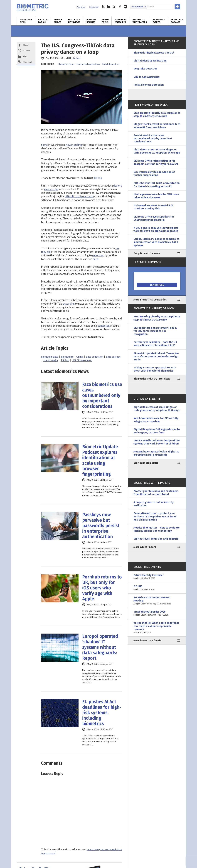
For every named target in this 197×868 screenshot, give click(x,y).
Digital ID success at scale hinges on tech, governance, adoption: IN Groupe (157, 151)
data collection (95, 357)
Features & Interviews (74, 21)
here (95, 259)
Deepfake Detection (145, 69)
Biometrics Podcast (177, 21)
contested (104, 326)
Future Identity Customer (157, 577)
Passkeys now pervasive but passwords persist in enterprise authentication (101, 526)
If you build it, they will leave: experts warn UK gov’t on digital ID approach (156, 229)
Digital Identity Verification (150, 61)
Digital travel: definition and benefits (156, 539)
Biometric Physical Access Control (154, 53)
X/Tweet (27, 51)
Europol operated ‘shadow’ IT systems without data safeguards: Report (100, 647)
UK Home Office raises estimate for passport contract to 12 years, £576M (156, 162)
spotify (126, 7)
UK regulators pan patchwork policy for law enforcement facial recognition (155, 331)
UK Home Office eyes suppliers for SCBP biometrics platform (154, 218)
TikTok (98, 178)
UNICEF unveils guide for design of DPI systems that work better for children (157, 442)
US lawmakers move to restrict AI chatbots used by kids (153, 207)
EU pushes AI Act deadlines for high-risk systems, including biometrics (102, 713)
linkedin (109, 7)
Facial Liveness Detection (149, 85)
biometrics (67, 357)
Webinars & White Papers (140, 21)
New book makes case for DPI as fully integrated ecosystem (156, 420)
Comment (28, 62)
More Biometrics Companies (150, 300)
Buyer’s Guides (58, 21)
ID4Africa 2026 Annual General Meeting (157, 601)
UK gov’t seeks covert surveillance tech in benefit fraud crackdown (157, 126)
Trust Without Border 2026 (157, 613)
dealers (118, 186)
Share (26, 45)
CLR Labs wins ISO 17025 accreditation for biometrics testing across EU (157, 185)
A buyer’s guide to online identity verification (154, 504)
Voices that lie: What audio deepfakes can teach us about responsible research (157, 628)
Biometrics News (26, 21)
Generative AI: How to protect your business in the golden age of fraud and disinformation (155, 516)
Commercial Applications (88, 64)
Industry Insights (91, 21)
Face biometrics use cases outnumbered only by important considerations (102, 395)
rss (103, 7)
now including (74, 145)
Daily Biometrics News (147, 253)
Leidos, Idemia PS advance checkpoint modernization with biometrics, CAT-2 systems (156, 242)
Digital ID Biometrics (146, 463)
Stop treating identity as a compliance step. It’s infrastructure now (157, 114)
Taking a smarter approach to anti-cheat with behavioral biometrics (155, 369)
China (80, 357)
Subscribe (94, 7)
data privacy (113, 357)
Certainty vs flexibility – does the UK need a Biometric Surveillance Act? (155, 344)
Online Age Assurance (147, 77)
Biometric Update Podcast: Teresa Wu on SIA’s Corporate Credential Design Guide (156, 356)
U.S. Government (82, 360)
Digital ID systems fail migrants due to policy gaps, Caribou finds (157, 431)
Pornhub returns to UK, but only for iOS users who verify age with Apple (102, 588)
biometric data (50, 357)
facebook (120, 7)
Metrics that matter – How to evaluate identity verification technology (156, 529)
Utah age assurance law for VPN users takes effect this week (156, 196)
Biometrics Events (159, 21)
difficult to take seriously (79, 196)
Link (25, 56)
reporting (98, 255)
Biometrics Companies (121, 21)
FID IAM (157, 588)
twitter (114, 7)
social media (51, 360)
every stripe (51, 189)
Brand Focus (105, 21)
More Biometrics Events (147, 640)
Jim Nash (77, 58)
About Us (81, 7)
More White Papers (145, 547)
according (69, 304)
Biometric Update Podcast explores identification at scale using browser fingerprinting (100, 460)
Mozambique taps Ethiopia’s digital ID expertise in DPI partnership (156, 453)
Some (44, 145)
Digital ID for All (43, 21)
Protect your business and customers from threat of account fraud (156, 493)
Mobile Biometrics (111, 64)
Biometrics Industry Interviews (152, 379)
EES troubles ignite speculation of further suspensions (154, 173)
